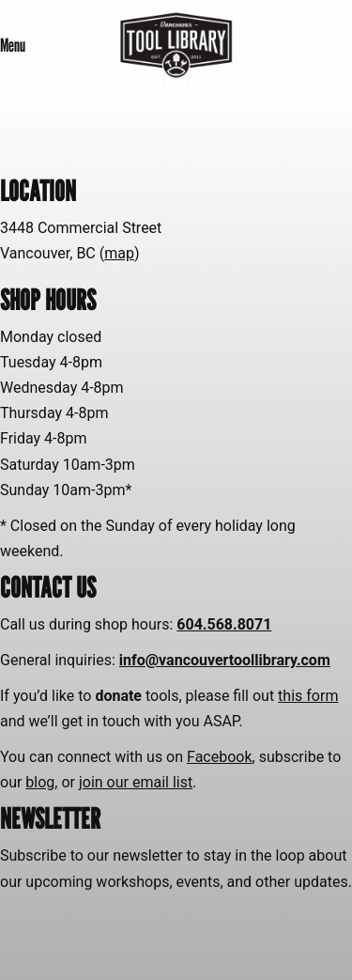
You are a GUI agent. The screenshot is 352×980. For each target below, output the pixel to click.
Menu (13, 45)
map (119, 253)
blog (40, 782)
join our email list (136, 782)
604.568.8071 (224, 624)
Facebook (219, 757)
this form (308, 696)
